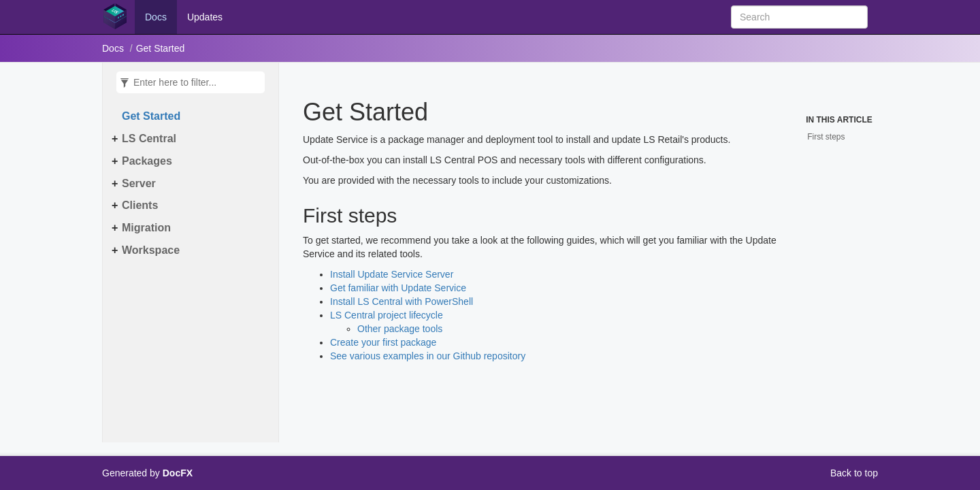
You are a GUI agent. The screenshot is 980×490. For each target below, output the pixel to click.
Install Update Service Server (392, 274)
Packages (147, 161)
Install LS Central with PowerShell (402, 301)
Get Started (161, 48)
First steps (826, 137)
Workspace (151, 250)
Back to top (854, 473)
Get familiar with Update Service (398, 288)
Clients (140, 205)
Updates (205, 17)
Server (139, 183)
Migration (146, 228)
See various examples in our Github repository (428, 356)
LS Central (149, 138)
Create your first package (383, 342)
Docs (156, 17)
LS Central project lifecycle (387, 315)
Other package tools (400, 329)
